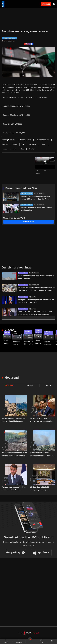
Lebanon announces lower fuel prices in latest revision (36, 209)
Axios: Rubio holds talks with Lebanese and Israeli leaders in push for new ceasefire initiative (35, 314)
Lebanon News (23, 273)
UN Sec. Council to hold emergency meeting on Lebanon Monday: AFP (39, 489)
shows (41, 641)
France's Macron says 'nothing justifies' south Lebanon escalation (14, 489)
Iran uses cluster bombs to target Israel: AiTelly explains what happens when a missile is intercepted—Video (17, 343)
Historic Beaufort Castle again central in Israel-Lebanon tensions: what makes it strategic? (13, 420)
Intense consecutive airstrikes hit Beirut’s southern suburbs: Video (49, 344)
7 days (30, 385)
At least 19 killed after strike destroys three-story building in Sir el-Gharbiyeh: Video (28, 343)
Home (6, 641)
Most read (12, 378)
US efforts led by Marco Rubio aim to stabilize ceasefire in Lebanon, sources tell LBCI (42, 420)
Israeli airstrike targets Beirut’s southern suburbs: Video (38, 342)
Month (49, 385)
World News (15, 333)
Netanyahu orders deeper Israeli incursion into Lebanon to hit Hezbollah (36, 301)
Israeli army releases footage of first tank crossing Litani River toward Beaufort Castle (7, 342)
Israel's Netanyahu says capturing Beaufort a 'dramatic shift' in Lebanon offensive (42, 454)
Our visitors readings (16, 268)
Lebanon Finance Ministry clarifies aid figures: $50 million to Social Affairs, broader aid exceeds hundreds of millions (37, 198)
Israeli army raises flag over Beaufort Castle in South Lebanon (36, 277)
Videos (9, 330)
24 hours (9, 385)
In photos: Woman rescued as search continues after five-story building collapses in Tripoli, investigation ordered (36, 289)
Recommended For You (21, 188)
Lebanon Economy (27, 194)
